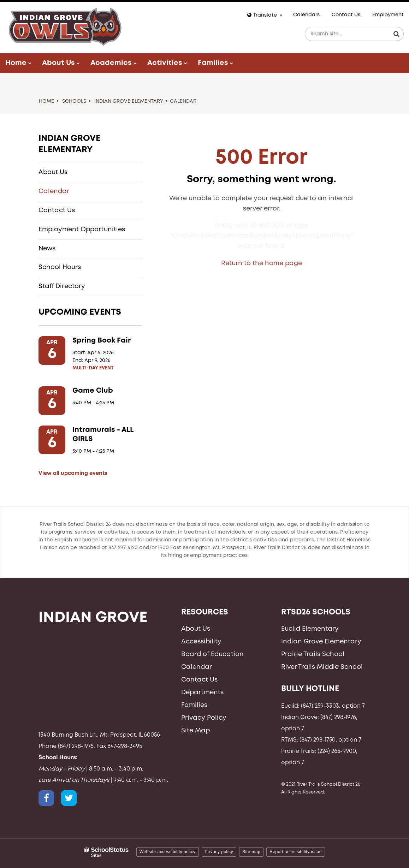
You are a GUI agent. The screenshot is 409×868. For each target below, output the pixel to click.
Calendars (306, 15)
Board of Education (212, 654)
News (47, 249)
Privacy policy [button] (219, 852)
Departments (202, 692)
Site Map (195, 731)
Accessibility (201, 642)
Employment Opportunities (82, 230)
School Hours (60, 267)
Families (194, 705)
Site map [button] (251, 852)
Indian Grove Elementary (129, 101)
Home (46, 101)
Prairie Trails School (313, 654)
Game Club (93, 391)
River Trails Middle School (322, 667)
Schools (74, 101)
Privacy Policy (204, 718)
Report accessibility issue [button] (296, 852)
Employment (388, 15)
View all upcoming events (73, 474)
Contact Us (346, 15)
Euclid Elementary (310, 629)
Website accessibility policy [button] (168, 852)
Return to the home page (262, 263)
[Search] (397, 34)
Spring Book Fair (102, 341)
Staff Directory (62, 286)
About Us (53, 172)
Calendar (54, 191)
